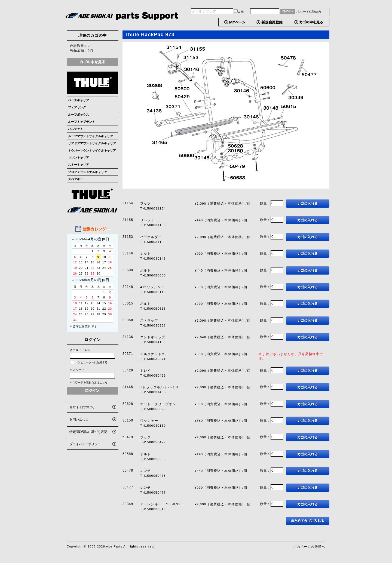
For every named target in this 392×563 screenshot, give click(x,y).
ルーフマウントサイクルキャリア (91, 136)
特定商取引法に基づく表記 (88, 432)
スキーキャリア (79, 165)
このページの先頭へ (309, 547)
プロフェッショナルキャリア (88, 172)
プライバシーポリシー (85, 444)
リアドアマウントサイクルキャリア (92, 143)
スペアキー (76, 179)
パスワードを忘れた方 (309, 12)
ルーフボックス (79, 115)
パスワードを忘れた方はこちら (89, 382)
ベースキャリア (79, 100)
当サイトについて (82, 407)
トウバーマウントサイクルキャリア (92, 150)
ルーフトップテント (82, 122)
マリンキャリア (79, 158)
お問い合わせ (79, 419)
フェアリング (77, 107)
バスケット (76, 129)
